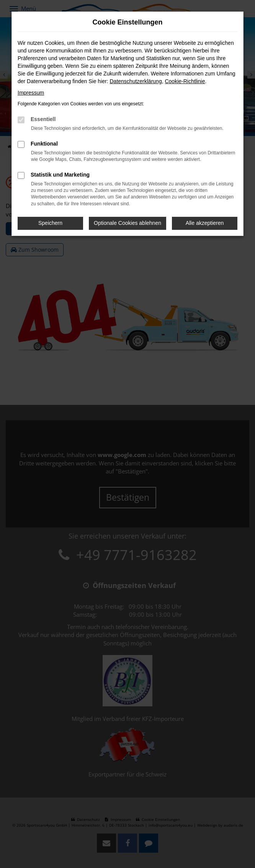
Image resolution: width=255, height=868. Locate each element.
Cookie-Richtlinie (185, 81)
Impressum (31, 93)
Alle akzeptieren (205, 223)
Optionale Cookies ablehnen (127, 223)
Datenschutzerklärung (136, 81)
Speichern (50, 223)
